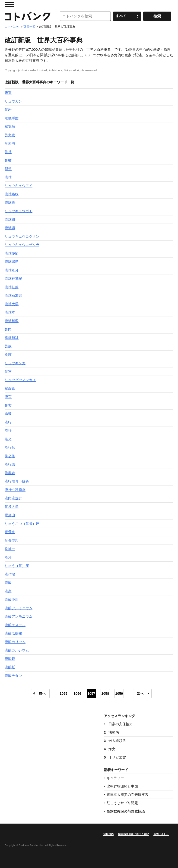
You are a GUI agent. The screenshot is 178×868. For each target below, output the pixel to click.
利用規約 (108, 834)
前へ (42, 693)
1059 (119, 693)
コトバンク (28, 16)
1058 (105, 693)
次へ (140, 693)
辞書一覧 (29, 27)
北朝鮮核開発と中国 (122, 786)
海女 (110, 749)
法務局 (111, 732)
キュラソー (115, 778)
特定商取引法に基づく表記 (133, 834)
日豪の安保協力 (118, 724)
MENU (9, 5)
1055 (63, 693)
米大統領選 (115, 741)
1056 (77, 693)
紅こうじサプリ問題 (122, 803)
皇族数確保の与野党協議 (126, 811)
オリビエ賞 (115, 757)
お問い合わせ (161, 834)
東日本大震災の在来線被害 (127, 795)
